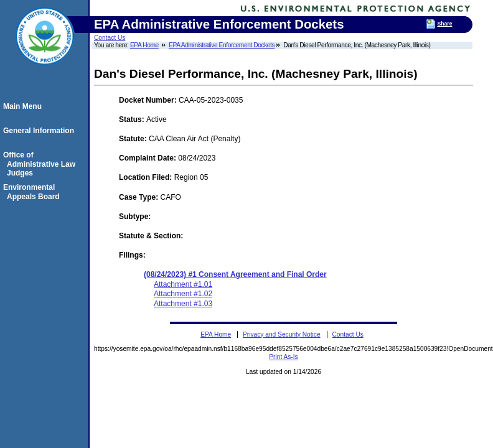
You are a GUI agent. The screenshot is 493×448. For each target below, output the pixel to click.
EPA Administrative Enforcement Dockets (222, 45)
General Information (40, 131)
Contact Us (110, 38)
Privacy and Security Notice (282, 334)
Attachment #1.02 (183, 294)
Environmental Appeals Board (33, 192)
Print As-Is (283, 357)
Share (444, 24)
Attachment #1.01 (183, 284)
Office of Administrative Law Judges (41, 164)
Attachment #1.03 (183, 304)
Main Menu (24, 106)
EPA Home (144, 45)
